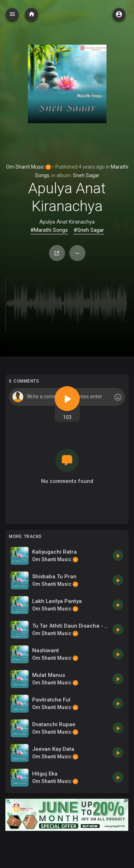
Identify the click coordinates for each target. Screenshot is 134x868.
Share (57, 253)
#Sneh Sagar (89, 230)
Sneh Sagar (86, 175)
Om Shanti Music (29, 167)
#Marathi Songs (49, 230)
